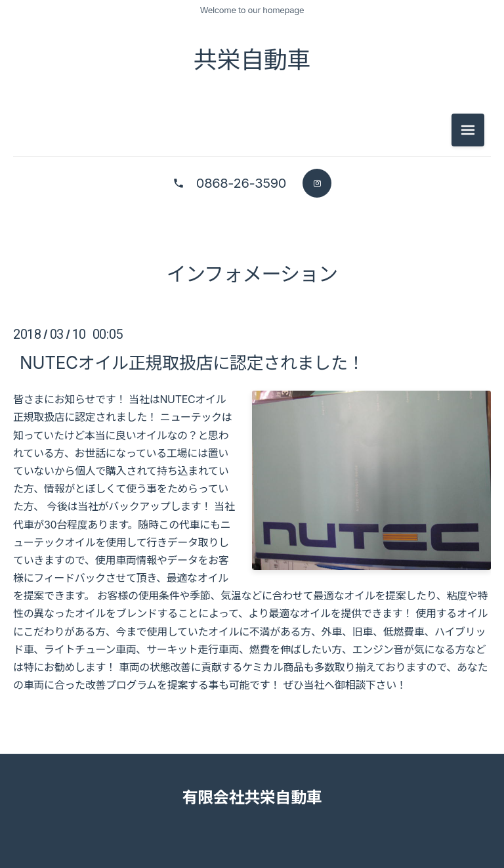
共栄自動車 (252, 60)
